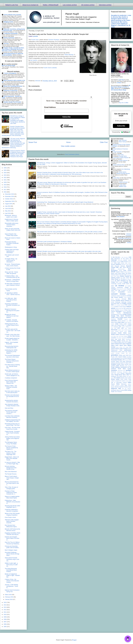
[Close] (91, 97)
